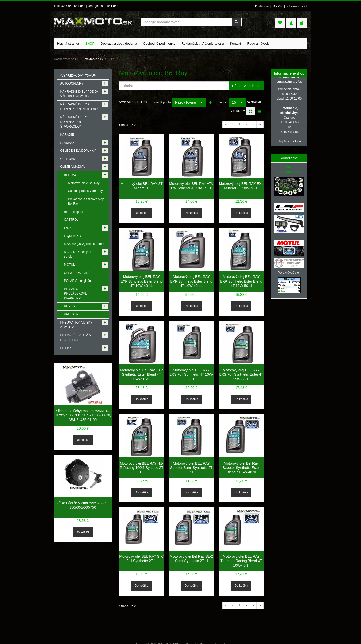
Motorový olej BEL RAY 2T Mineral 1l (142, 186)
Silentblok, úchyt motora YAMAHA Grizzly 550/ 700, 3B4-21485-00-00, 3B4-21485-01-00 (83, 415)
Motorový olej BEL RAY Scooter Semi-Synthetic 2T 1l (191, 468)
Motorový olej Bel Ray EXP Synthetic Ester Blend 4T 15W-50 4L (141, 375)
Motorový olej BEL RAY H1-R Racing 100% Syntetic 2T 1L (142, 468)
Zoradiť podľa (162, 102)
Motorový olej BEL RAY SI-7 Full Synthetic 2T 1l (141, 559)
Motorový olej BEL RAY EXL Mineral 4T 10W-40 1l (241, 186)
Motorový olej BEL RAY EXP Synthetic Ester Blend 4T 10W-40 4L (191, 281)
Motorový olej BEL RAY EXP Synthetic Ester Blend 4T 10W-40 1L (142, 281)
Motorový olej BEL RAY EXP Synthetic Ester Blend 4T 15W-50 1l (241, 281)
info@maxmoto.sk (289, 141)
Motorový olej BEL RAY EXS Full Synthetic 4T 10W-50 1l (191, 375)
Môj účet (278, 6)
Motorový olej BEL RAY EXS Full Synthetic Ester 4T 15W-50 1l (241, 375)
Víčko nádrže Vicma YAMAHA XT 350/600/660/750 (83, 505)
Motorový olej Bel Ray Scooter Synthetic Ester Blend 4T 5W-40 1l (241, 468)
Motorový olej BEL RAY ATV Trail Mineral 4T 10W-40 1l (191, 186)
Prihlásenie (262, 6)
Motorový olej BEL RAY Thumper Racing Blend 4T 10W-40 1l (241, 561)
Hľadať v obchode (246, 86)
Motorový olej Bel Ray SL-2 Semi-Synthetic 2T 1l (191, 559)
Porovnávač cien (289, 273)
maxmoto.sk (93, 59)
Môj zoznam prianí (297, 6)
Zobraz (223, 102)
